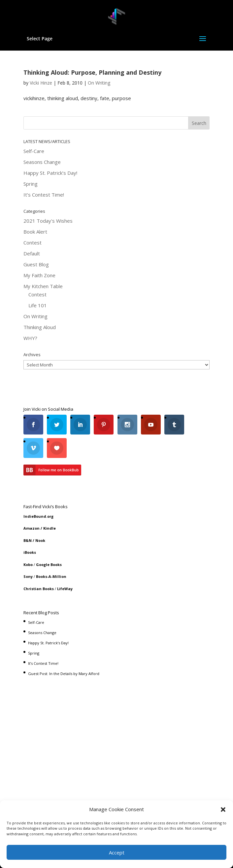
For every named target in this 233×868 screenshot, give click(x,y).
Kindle (50, 504)
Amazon (32, 504)
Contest (33, 219)
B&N (28, 517)
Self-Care (34, 127)
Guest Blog (36, 241)
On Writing (99, 59)
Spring (31, 160)
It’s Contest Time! (44, 171)
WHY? (30, 314)
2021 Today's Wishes (48, 197)
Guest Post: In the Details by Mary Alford (64, 650)
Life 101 (38, 282)
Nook (40, 517)
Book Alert (35, 208)
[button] (223, 810)
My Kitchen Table (43, 262)
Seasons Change (42, 138)
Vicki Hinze (41, 59)
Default (32, 230)
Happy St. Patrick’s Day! (50, 149)
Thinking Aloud (40, 303)
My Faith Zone (39, 251)
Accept (117, 852)
